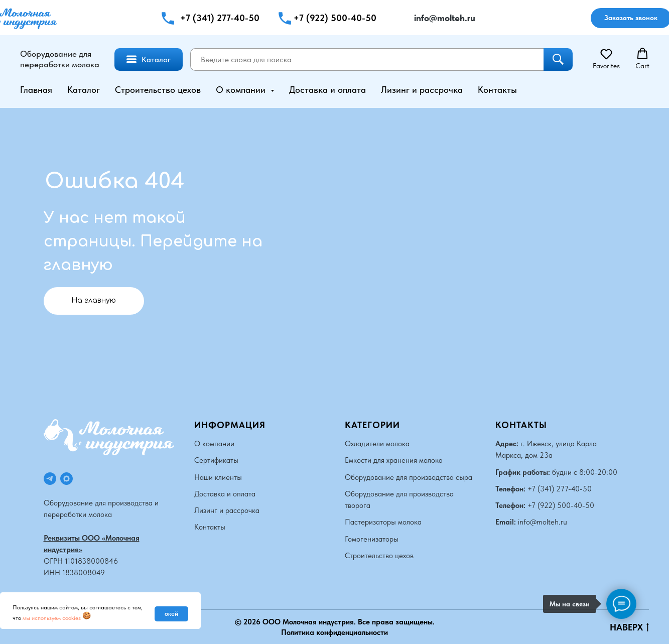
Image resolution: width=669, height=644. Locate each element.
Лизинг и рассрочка (422, 90)
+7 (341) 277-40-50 (220, 18)
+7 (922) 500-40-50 (335, 18)
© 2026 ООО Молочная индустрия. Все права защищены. (335, 622)
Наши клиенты (218, 477)
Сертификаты (216, 460)
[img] (401, 18)
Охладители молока (377, 443)
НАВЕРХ (629, 627)
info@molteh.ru (543, 522)
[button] (285, 18)
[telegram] (50, 478)
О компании (214, 443)
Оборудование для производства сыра (409, 477)
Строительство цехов (158, 90)
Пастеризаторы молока (383, 522)
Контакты (497, 90)
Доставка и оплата (327, 90)
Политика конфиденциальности (334, 632)
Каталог (84, 90)
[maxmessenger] (66, 478)
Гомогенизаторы (372, 539)
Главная (36, 90)
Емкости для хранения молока (394, 460)
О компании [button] (242, 90)
